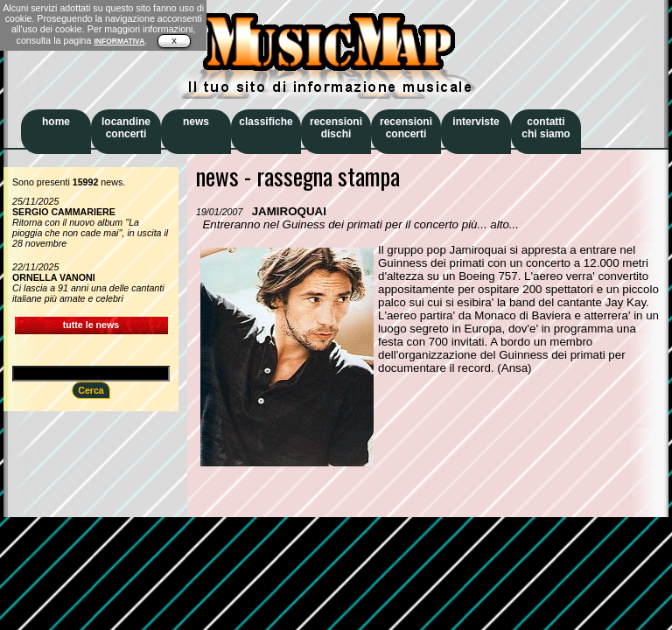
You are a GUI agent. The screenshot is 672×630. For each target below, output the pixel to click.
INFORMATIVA (119, 41)
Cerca (91, 390)
